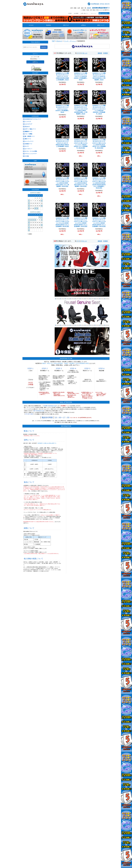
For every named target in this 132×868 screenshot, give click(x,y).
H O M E (31, 25)
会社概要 (76, 13)
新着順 (106, 53)
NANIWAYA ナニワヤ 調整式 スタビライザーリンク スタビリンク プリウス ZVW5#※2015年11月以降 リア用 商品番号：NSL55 (62, 76)
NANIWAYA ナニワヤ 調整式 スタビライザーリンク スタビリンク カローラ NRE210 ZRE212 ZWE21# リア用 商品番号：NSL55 (62, 143)
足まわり (59, 41)
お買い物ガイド (85, 13)
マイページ (93, 13)
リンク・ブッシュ (70, 41)
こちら (39, 59)
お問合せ (83, 25)
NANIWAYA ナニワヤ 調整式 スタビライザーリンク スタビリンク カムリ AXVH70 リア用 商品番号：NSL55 (62, 109)
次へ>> (85, 53)
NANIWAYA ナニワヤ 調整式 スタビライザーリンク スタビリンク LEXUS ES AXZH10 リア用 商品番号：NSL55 (81, 76)
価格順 (100, 53)
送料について (101, 25)
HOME (70, 13)
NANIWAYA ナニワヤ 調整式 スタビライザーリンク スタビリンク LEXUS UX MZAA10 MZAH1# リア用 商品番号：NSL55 (99, 76)
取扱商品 (49, 25)
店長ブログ (66, 25)
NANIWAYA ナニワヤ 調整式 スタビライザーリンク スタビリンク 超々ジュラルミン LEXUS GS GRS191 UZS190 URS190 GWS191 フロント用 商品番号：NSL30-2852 (99, 183)
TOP (53, 41)
